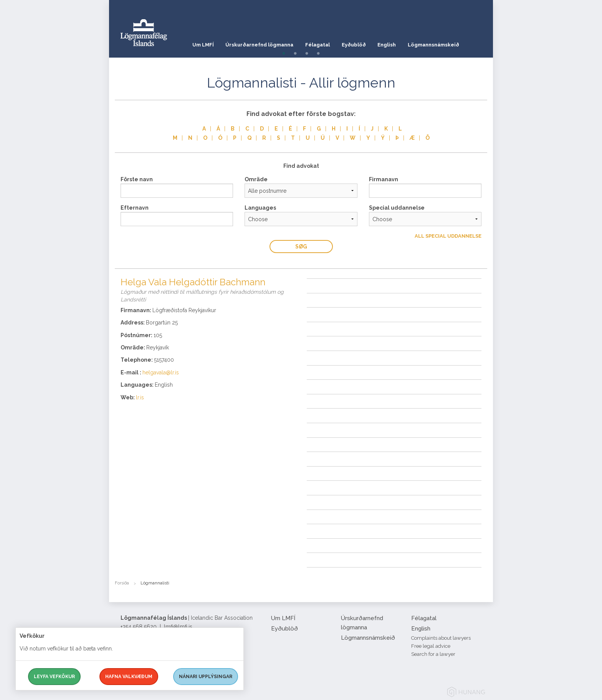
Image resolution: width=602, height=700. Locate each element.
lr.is (140, 397)
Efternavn (135, 208)
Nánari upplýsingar (206, 677)
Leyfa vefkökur (54, 677)
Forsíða (122, 583)
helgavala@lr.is (161, 372)
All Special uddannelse (448, 236)
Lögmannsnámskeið (438, 44)
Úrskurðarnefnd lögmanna (260, 44)
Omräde (256, 179)
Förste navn (137, 179)
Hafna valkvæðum (129, 677)
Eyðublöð (357, 44)
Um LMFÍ (203, 44)
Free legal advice (431, 646)
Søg (301, 247)
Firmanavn (384, 179)
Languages (260, 208)
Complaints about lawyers (441, 638)
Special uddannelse (397, 208)
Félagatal (319, 44)
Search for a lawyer (433, 654)
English (391, 44)
